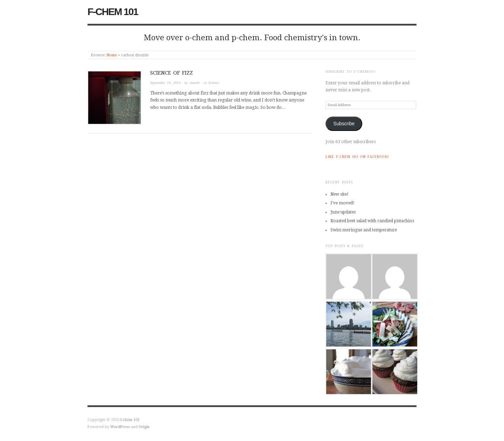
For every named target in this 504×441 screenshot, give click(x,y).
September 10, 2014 (165, 83)
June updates (343, 212)
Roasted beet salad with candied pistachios (372, 221)
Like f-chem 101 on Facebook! (357, 157)
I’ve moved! (342, 203)
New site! (339, 194)
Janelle (195, 83)
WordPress (120, 427)
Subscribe (344, 124)
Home (112, 55)
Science (214, 83)
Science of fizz (171, 73)
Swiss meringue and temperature (364, 230)
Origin (144, 427)
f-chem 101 (113, 12)
